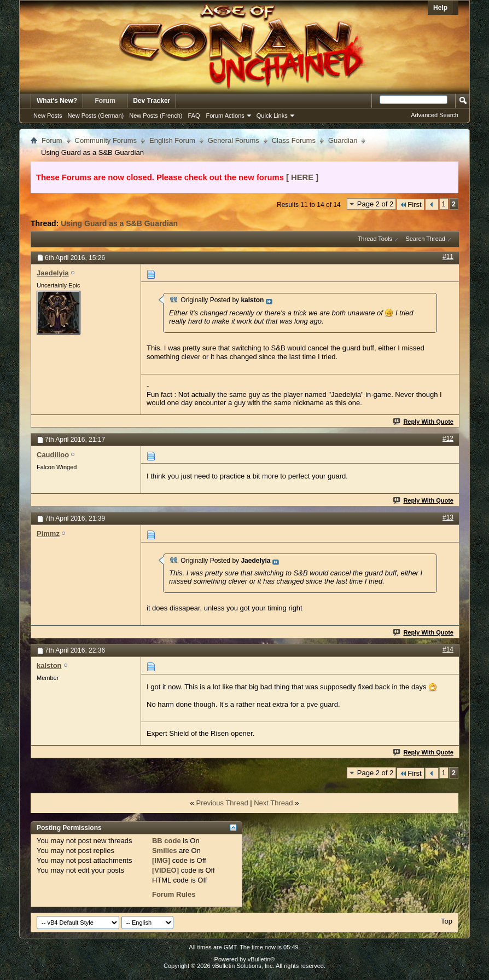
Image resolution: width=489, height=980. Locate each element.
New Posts (48, 116)
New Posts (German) (96, 116)
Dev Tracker (152, 101)
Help (440, 8)
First (410, 204)
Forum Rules (174, 894)
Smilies (165, 851)
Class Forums (294, 140)
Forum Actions (225, 116)
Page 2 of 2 (376, 204)
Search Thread (425, 239)
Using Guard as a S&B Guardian (119, 223)
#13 (448, 517)
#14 (448, 649)
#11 (448, 257)
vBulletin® (261, 959)
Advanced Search (435, 115)
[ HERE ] (302, 177)
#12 (448, 439)
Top (447, 921)
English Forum (172, 140)
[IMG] (161, 860)
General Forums (234, 140)
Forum (105, 101)
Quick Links (272, 116)
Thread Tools (375, 239)
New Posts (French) (156, 116)
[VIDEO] (165, 870)
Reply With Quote (424, 422)
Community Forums (106, 140)
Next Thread (273, 803)
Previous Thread (222, 803)
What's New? (57, 101)
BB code (167, 841)
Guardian (343, 140)
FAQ (194, 116)
